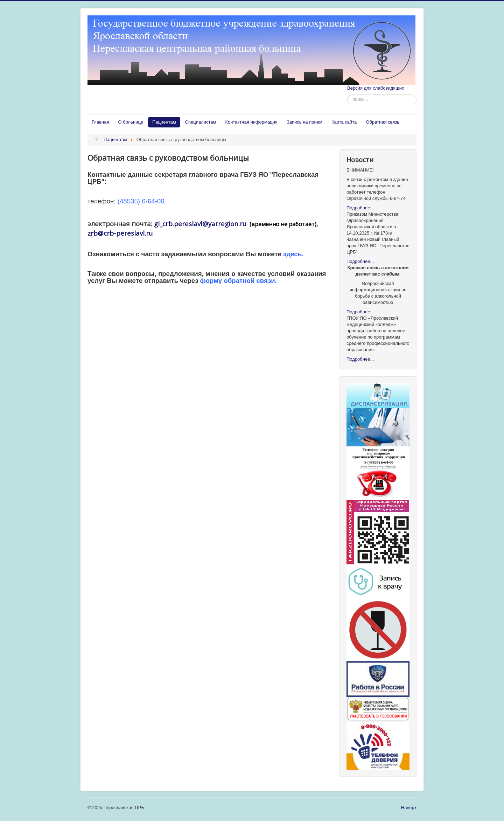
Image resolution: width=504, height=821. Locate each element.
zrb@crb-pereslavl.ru (120, 233)
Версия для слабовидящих (376, 88)
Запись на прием (304, 122)
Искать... (347, 95)
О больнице (130, 122)
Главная (100, 122)
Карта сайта (344, 122)
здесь (292, 254)
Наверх (409, 808)
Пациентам (164, 122)
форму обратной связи (238, 281)
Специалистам (201, 122)
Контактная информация (251, 122)
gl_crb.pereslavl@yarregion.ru (200, 224)
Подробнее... (360, 208)
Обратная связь (383, 122)
